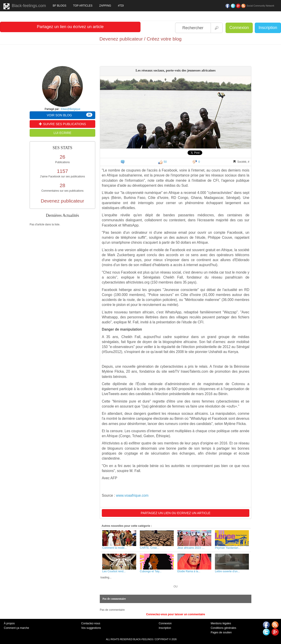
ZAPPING (105, 6)
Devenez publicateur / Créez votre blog (140, 39)
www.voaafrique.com (132, 495)
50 (162, 162)
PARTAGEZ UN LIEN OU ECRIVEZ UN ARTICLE (176, 513)
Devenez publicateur (62, 201)
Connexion (239, 28)
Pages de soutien (221, 632)
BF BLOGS (60, 6)
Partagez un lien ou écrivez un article (70, 27)
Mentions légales (221, 623)
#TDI (121, 6)
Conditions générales (223, 628)
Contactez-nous (91, 623)
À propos (9, 623)
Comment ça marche (16, 628)
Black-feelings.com (25, 6)
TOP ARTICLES (83, 6)
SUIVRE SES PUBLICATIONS (62, 124)
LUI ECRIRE (63, 133)
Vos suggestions (91, 628)
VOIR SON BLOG (70, 115)
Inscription (268, 28)
